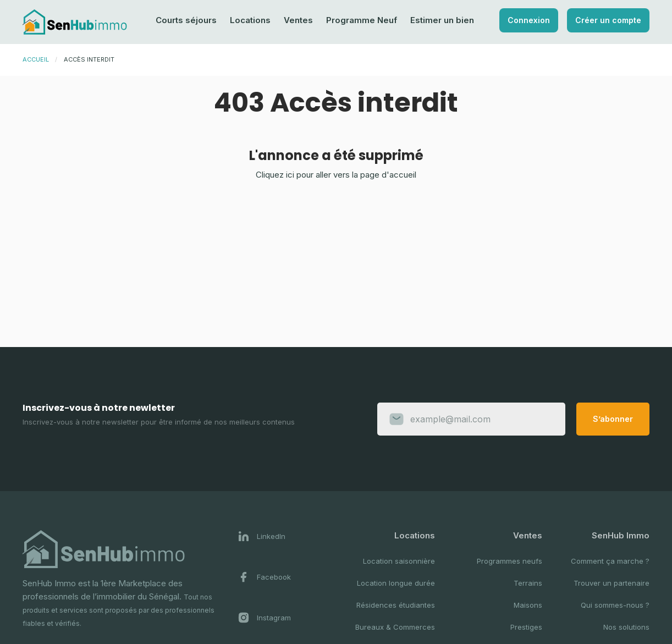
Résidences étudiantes (396, 605)
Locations (250, 20)
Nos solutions (626, 627)
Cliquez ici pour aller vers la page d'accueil (336, 175)
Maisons (528, 605)
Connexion (529, 20)
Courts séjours (186, 20)
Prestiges (526, 627)
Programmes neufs (509, 561)
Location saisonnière (399, 561)
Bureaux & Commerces (395, 627)
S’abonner (613, 419)
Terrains (528, 583)
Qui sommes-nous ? (615, 605)
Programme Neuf (362, 20)
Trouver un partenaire (612, 583)
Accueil (36, 59)
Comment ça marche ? (610, 561)
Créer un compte (608, 20)
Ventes (298, 20)
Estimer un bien (442, 20)
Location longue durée (396, 583)
